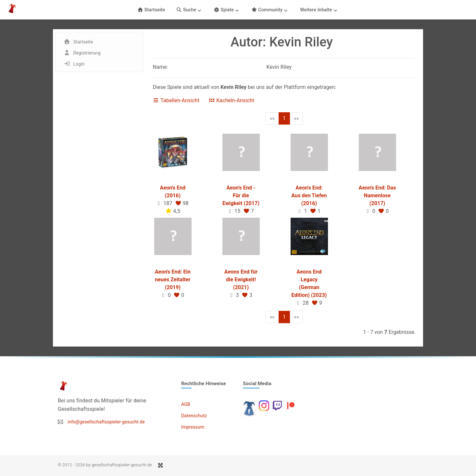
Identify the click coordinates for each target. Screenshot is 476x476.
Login (79, 64)
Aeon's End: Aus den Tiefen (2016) (309, 195)
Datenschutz (194, 416)
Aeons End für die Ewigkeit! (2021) (241, 280)
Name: (161, 67)
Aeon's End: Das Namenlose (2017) (377, 195)
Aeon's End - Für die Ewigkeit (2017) (241, 195)
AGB (186, 404)
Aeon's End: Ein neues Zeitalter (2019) (173, 280)
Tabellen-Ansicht (176, 100)
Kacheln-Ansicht (231, 100)
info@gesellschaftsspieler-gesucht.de (106, 422)
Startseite (151, 10)
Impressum (193, 427)
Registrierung (87, 53)
